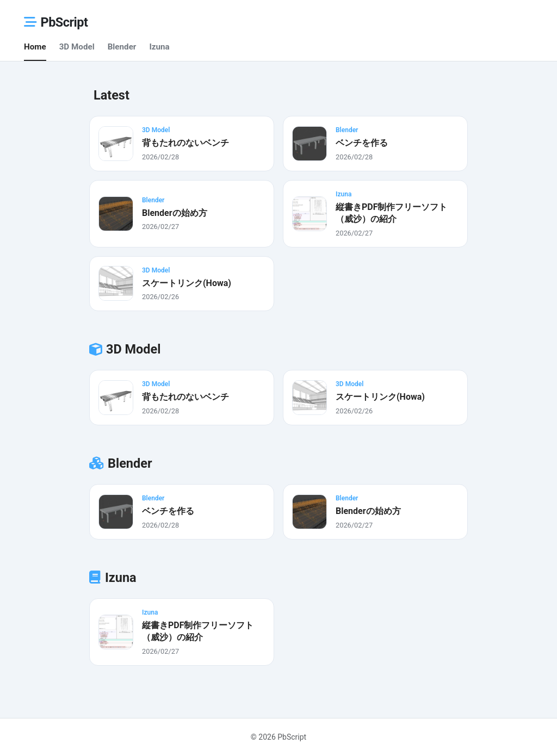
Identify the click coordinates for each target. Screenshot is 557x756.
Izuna (159, 47)
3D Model (77, 47)
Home (35, 47)
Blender (122, 47)
